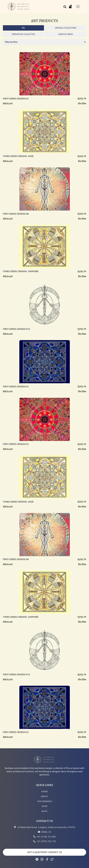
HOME (44, 791)
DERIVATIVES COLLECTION (23, 34)
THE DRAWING (44, 801)
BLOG (45, 811)
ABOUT (44, 796)
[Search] (65, 7)
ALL (23, 28)
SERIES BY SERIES (66, 34)
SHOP (44, 806)
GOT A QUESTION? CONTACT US (44, 852)
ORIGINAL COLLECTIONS (66, 28)
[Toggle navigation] (78, 7)
